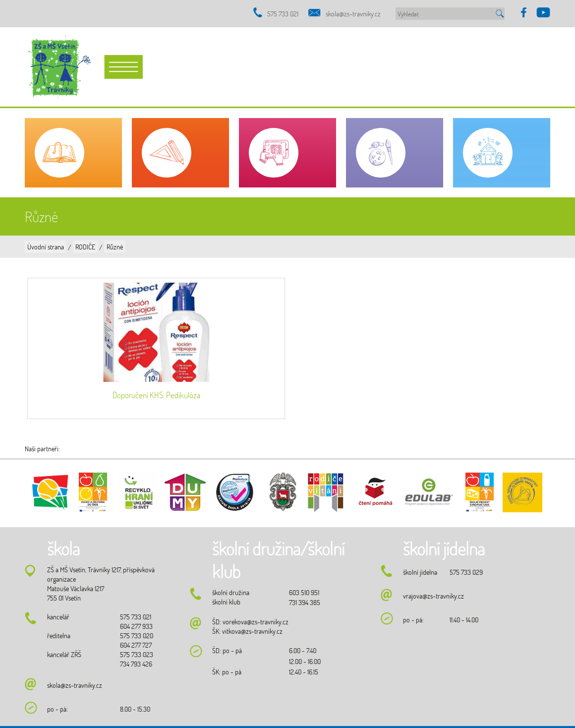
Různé (115, 247)
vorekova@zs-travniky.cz (256, 622)
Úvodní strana (46, 247)
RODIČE (85, 247)
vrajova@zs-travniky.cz (433, 596)
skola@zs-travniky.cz (353, 14)
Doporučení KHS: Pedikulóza (156, 395)
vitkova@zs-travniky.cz (252, 631)
